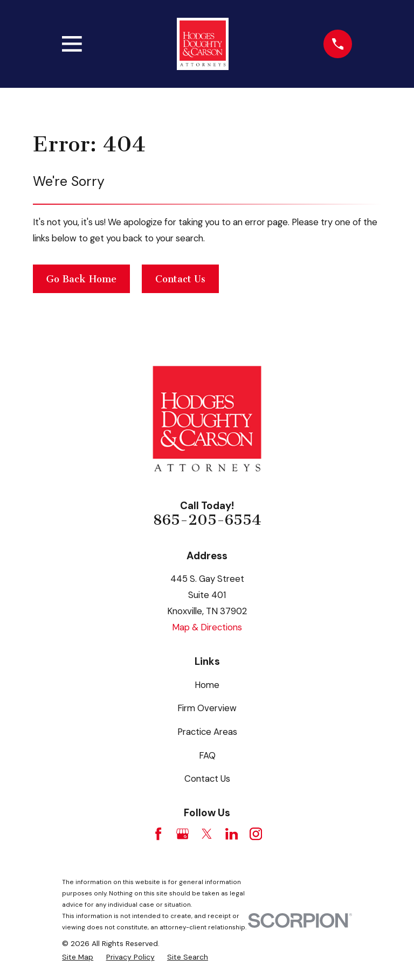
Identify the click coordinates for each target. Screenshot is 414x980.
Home (207, 685)
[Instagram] (256, 834)
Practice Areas (207, 732)
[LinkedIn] (232, 834)
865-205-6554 (207, 520)
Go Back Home (81, 279)
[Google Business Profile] (182, 834)
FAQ (207, 755)
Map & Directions (207, 627)
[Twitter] (207, 834)
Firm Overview (207, 708)
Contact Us (180, 279)
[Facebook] (158, 834)
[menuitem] (78, 957)
